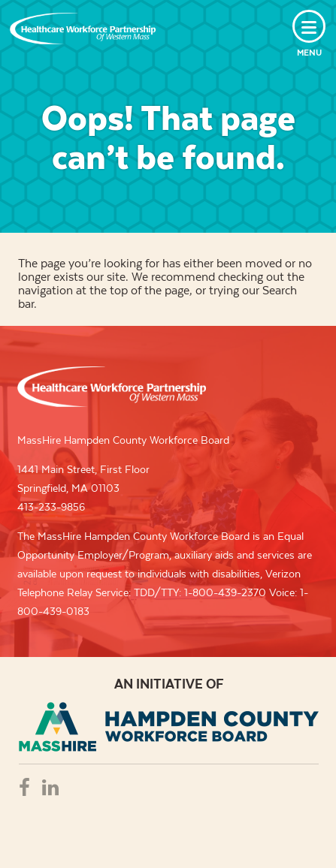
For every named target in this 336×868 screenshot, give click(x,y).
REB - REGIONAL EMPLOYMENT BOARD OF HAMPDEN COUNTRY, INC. (169, 727)
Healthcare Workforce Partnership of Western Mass (112, 387)
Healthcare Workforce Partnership (83, 29)
